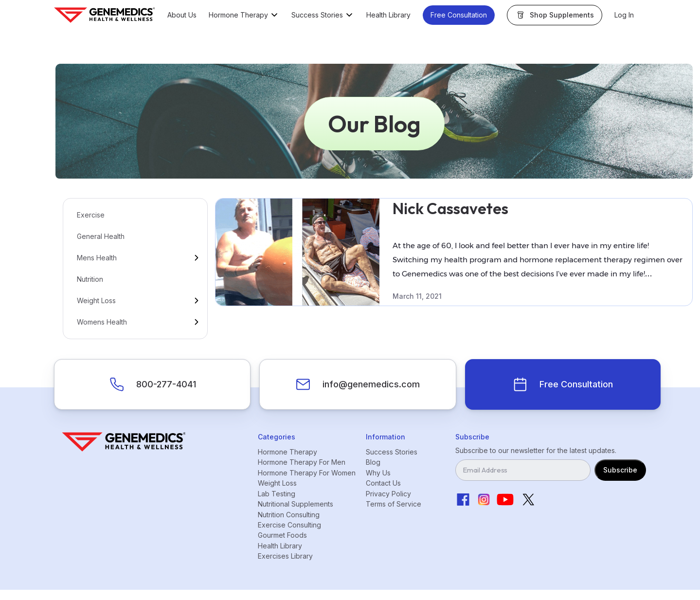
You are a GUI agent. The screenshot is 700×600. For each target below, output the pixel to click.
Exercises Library (285, 556)
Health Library (388, 15)
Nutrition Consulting (289, 515)
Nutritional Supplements (296, 504)
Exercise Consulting (289, 525)
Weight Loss (96, 300)
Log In (624, 15)
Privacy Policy (388, 494)
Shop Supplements (562, 15)
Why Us (378, 473)
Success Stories (392, 452)
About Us (182, 15)
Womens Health (102, 322)
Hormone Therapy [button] (238, 15)
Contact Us (383, 483)
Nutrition (90, 279)
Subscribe (620, 470)
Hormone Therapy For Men (302, 462)
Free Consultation (459, 15)
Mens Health (97, 258)
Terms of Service (394, 504)
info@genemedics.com (371, 384)
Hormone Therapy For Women (307, 473)
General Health (101, 236)
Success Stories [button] (317, 15)
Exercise (91, 215)
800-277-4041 (166, 384)
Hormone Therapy (287, 452)
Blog (373, 462)
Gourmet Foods (282, 535)
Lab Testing (277, 494)
